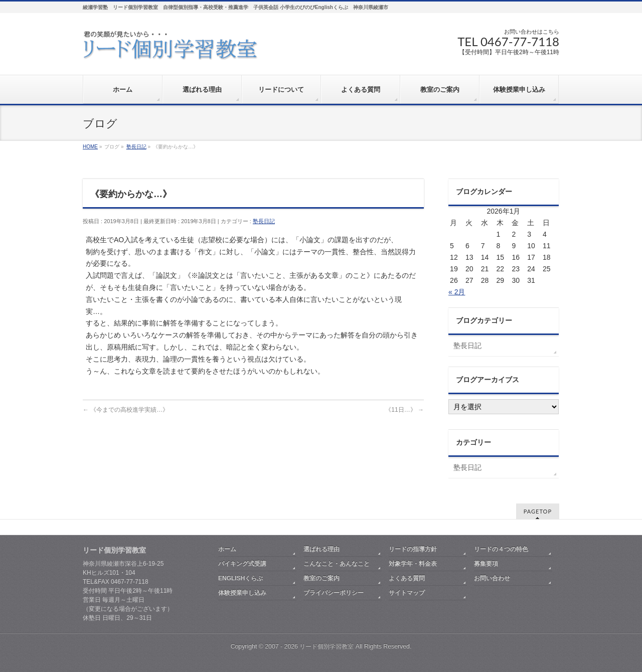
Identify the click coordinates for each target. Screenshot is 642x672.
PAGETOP (538, 511)
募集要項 (486, 564)
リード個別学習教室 (327, 646)
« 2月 (457, 292)
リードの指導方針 (413, 549)
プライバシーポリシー (334, 593)
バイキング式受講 (242, 564)
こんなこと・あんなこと (337, 564)
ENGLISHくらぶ (240, 578)
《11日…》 (405, 410)
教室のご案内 (322, 578)
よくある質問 (407, 578)
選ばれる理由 (322, 549)
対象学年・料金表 (413, 564)
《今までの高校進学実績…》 (126, 410)
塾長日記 (264, 221)
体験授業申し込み (242, 593)
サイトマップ (407, 593)
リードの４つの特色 (501, 549)
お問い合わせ (492, 578)
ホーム (227, 549)
